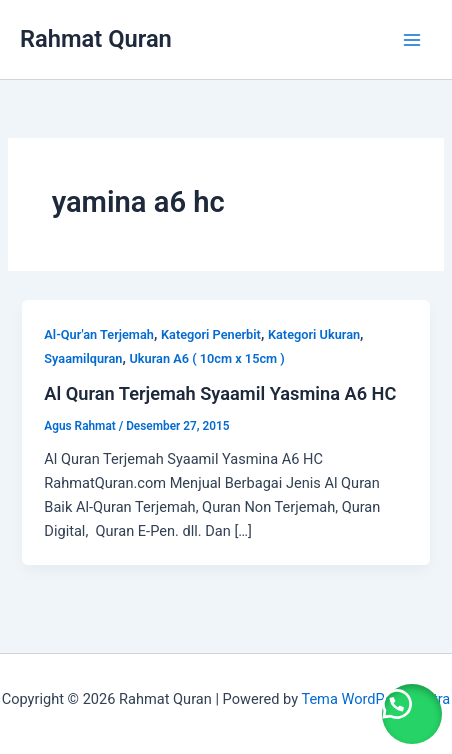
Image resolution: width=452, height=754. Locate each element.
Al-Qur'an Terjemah (99, 334)
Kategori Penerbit (211, 334)
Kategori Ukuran (314, 334)
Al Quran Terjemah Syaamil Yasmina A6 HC (220, 393)
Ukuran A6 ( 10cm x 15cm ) (206, 358)
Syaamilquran (83, 358)
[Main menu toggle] (412, 39)
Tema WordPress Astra (375, 699)
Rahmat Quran (96, 39)
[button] (412, 714)
